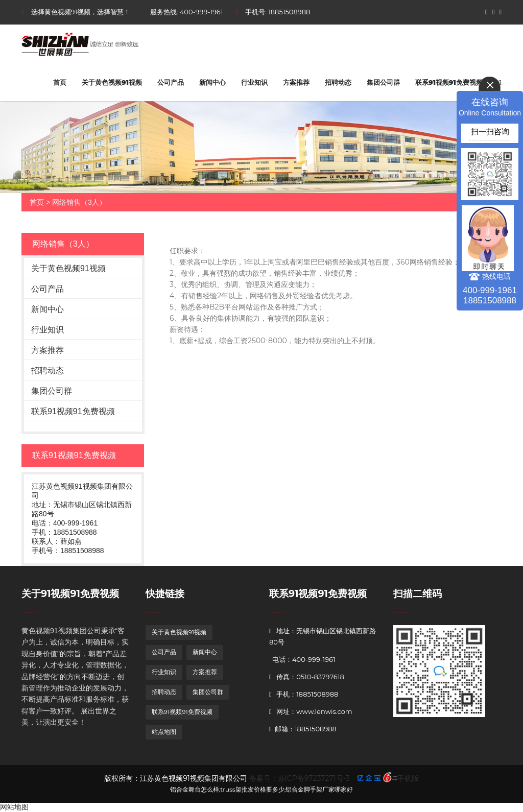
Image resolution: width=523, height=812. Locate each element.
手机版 (408, 778)
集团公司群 (383, 82)
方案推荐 (296, 82)
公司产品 (171, 82)
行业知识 (254, 82)
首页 (60, 82)
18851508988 (289, 12)
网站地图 (14, 807)
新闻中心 (212, 82)
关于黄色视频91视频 (112, 82)
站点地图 (164, 732)
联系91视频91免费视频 (449, 82)
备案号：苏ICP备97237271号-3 (300, 778)
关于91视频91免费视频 (70, 594)
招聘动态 (338, 82)
